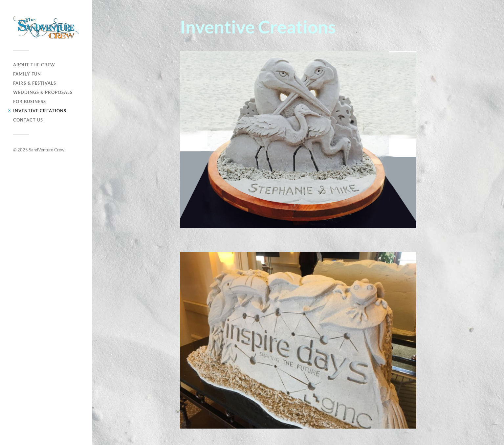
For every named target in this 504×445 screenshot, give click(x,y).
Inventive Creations (40, 111)
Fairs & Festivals (35, 83)
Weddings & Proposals (43, 92)
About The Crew (34, 65)
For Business (30, 101)
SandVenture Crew (47, 150)
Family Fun (27, 74)
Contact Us (28, 120)
